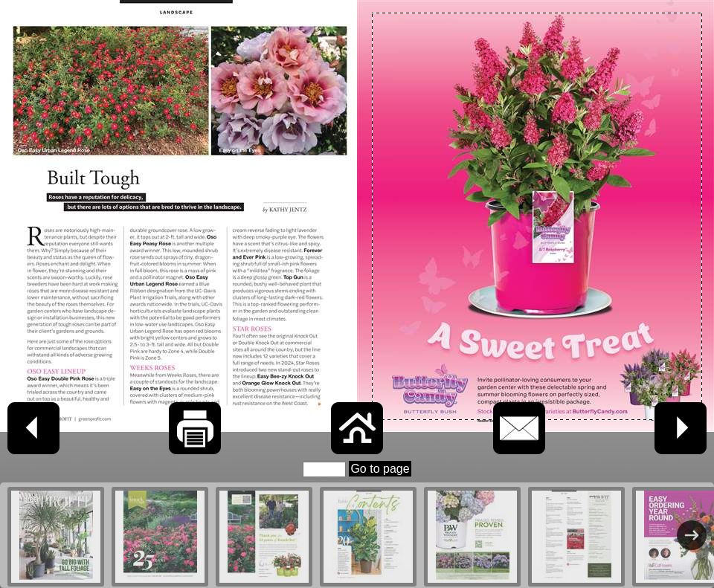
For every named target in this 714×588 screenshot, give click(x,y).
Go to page (380, 469)
